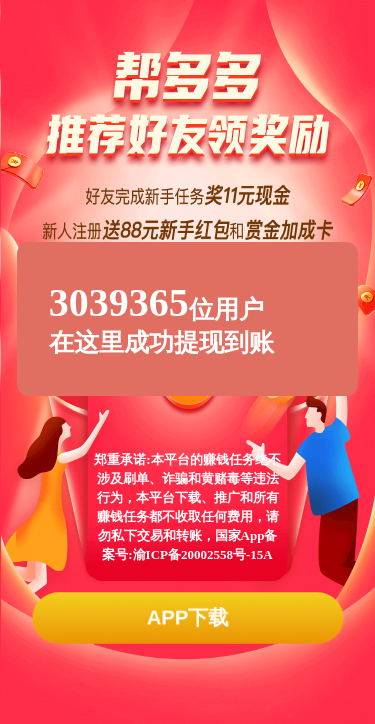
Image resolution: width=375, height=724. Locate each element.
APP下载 (187, 617)
